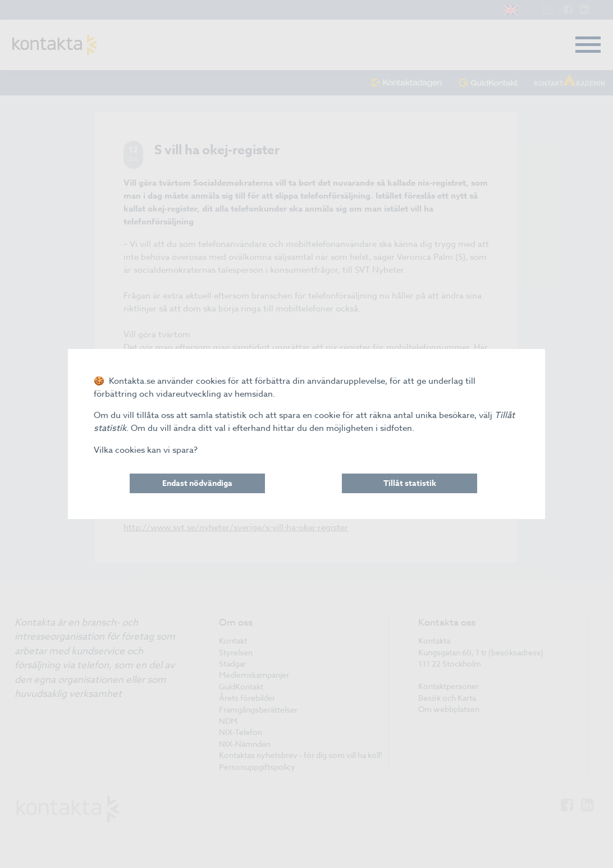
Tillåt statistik (410, 483)
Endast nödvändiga (197, 483)
